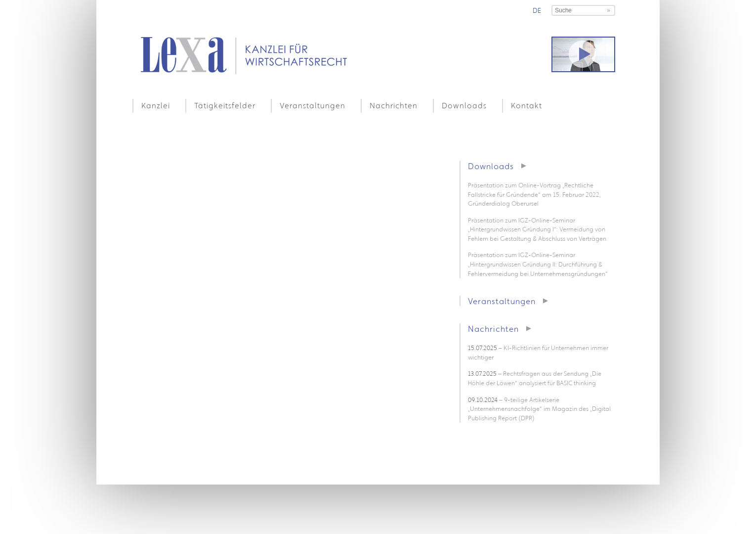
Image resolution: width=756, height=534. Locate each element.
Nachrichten (394, 105)
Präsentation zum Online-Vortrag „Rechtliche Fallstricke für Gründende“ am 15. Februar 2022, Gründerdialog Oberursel (534, 194)
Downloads (464, 105)
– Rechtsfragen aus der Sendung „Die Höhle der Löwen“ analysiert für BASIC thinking (535, 378)
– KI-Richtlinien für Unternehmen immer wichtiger (538, 353)
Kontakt (526, 105)
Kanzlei (156, 105)
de (537, 10)
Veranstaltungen (313, 105)
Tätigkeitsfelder (225, 105)
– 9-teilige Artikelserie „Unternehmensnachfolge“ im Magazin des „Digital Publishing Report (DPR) (539, 409)
